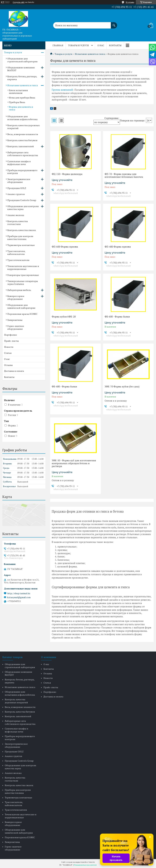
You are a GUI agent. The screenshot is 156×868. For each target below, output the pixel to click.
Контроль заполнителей (21, 146)
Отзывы (8, 365)
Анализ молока (16, 215)
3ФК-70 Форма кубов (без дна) (122, 386)
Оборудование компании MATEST (21, 69)
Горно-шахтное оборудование (16, 327)
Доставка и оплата (14, 371)
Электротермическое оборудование (19, 181)
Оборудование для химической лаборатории (21, 306)
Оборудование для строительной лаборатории (22, 60)
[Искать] (114, 24)
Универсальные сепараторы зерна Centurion (23, 283)
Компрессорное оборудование (16, 297)
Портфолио (11, 335)
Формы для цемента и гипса (21, 108)
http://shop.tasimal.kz (19, 593)
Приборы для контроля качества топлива (20, 238)
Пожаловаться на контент (85, 865)
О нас (101, 45)
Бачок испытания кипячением (18, 92)
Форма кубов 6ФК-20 (64, 317)
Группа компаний (62, 90)
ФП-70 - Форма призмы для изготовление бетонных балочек (124, 175)
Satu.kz (92, 862)
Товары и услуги (78, 45)
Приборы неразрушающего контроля (22, 172)
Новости (9, 347)
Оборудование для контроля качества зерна (23, 208)
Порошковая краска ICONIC (22, 314)
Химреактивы (15, 320)
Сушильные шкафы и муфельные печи (19, 163)
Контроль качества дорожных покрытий (23, 127)
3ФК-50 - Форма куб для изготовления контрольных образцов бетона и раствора (74, 463)
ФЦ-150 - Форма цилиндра (67, 174)
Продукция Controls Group (22, 200)
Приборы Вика (17, 102)
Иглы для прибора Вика (22, 98)
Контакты (115, 45)
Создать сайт (19, 2)
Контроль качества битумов (22, 140)
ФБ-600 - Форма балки (117, 317)
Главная (58, 45)
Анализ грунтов (16, 194)
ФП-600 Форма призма (65, 247)
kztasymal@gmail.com (19, 597)
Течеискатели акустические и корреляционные (23, 268)
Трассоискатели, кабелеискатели (16, 253)
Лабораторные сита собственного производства (23, 154)
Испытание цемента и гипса (90, 54)
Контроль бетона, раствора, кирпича (22, 78)
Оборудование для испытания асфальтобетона (22, 118)
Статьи (8, 353)
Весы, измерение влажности (23, 134)
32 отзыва (130, 2)
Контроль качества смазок (22, 230)
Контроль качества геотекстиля (18, 223)
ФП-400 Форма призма (118, 247)
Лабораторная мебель (19, 290)
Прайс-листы (11, 341)
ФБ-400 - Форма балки (64, 386)
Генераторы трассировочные (23, 275)
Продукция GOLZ (17, 188)
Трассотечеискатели (18, 260)
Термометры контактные (21, 245)
